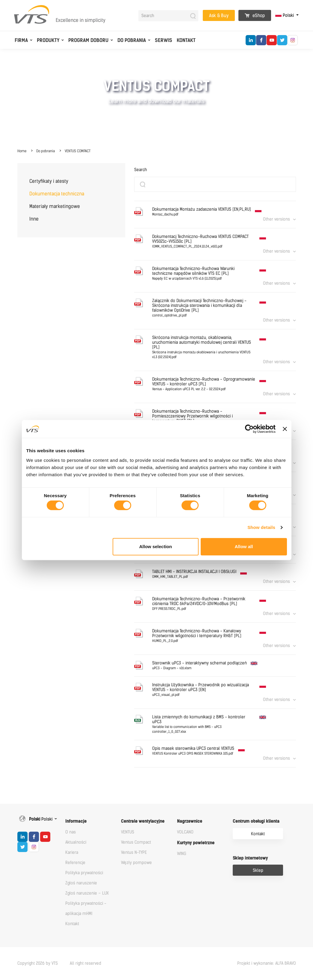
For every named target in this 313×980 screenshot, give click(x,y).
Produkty (48, 40)
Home (22, 151)
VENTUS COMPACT (78, 151)
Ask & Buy (219, 16)
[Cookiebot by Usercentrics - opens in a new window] (249, 429)
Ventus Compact (136, 842)
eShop (255, 16)
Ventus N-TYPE (134, 852)
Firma (21, 40)
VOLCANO (185, 832)
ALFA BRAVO (286, 963)
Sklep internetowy (250, 858)
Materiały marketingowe (55, 206)
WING (182, 854)
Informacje (76, 821)
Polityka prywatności (84, 873)
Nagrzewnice (190, 821)
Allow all (244, 546)
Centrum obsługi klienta (256, 821)
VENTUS (128, 832)
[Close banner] (285, 429)
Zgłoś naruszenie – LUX (87, 893)
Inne (34, 219)
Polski (285, 15)
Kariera (72, 852)
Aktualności (76, 842)
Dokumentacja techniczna (57, 194)
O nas (71, 832)
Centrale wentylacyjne (143, 821)
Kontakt (186, 40)
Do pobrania (132, 40)
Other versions (276, 219)
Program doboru (88, 40)
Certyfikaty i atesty (49, 181)
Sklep (258, 870)
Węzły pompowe (136, 863)
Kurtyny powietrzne (196, 843)
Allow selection (156, 546)
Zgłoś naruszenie (81, 883)
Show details (261, 527)
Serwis (164, 40)
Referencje (75, 863)
